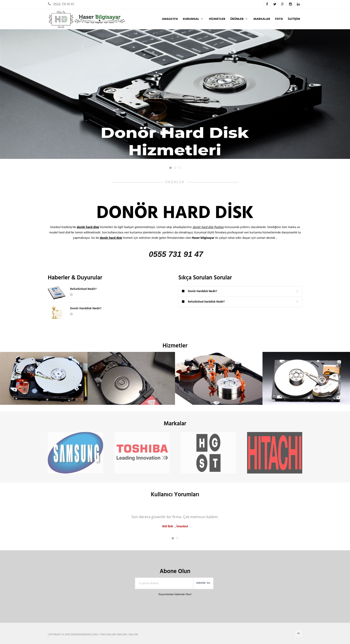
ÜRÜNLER (239, 19)
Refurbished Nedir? (83, 289)
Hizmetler (217, 19)
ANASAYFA (170, 19)
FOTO (279, 19)
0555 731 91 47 (64, 4)
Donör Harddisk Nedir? (86, 308)
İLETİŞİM (294, 19)
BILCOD (134, 635)
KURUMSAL (193, 19)
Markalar (262, 19)
